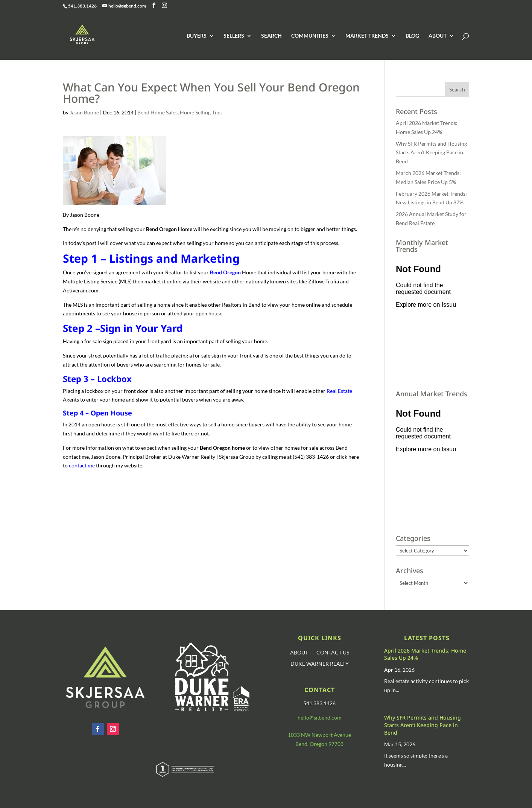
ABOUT (438, 36)
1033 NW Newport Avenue (319, 735)
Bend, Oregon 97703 (319, 744)
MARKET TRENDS (367, 36)
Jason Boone (84, 112)
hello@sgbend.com (320, 717)
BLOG (412, 36)
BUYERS (197, 36)
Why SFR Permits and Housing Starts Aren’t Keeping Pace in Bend (431, 153)
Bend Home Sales (157, 112)
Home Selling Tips (201, 112)
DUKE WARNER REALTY (320, 664)
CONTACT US (333, 653)
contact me (82, 465)
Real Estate (339, 391)
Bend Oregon (225, 272)
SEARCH (271, 36)
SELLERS (234, 36)
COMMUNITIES (310, 36)
